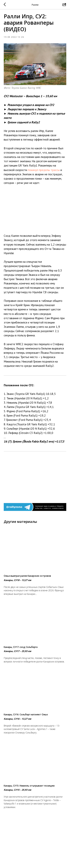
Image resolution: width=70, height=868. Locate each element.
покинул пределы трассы (44, 170)
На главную (35, 853)
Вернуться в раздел (35, 861)
